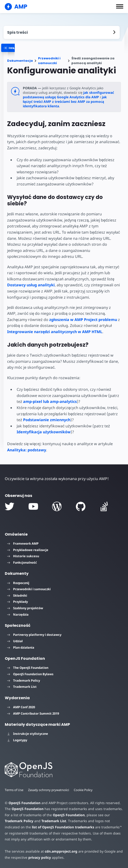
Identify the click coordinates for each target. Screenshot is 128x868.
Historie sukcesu (23, 556)
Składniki (17, 595)
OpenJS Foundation (24, 803)
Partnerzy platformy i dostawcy (34, 635)
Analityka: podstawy (27, 450)
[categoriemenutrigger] (25, 48)
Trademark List (22, 687)
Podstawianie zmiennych (47, 420)
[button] (120, 6)
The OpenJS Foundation (28, 668)
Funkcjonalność (22, 562)
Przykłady (17, 602)
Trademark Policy (24, 680)
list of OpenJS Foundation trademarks (62, 827)
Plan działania (21, 647)
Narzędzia (18, 614)
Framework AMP (23, 543)
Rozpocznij (18, 583)
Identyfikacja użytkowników (44, 432)
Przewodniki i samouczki (49, 61)
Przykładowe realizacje (28, 550)
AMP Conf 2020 (21, 707)
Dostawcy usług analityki (31, 285)
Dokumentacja (20, 61)
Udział (15, 641)
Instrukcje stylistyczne (28, 734)
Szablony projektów (25, 608)
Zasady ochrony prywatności (49, 790)
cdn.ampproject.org (60, 851)
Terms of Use (14, 790)
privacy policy (39, 857)
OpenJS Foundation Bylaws (30, 674)
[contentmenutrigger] (62, 32)
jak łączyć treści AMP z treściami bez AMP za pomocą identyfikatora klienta (65, 101)
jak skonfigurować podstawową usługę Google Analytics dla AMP (68, 95)
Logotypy (17, 740)
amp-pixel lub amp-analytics (50, 401)
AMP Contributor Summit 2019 (33, 713)
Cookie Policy (84, 790)
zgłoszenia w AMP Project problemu (62, 320)
